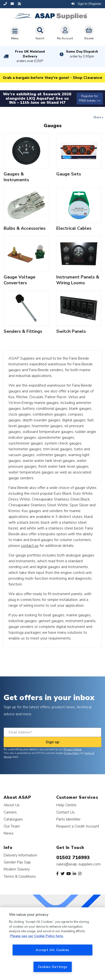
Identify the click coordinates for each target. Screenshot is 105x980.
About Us (12, 805)
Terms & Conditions (20, 876)
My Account (65, 33)
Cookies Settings (53, 967)
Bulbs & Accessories (25, 228)
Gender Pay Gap (17, 862)
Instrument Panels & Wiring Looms (78, 280)
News (9, 833)
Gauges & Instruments (16, 177)
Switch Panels (71, 331)
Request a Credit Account (78, 826)
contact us (30, 546)
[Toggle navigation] (15, 33)
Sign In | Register (86, 4)
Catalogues (13, 819)
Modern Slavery (17, 869)
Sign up (52, 742)
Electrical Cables (74, 228)
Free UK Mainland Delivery (30, 56)
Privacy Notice (73, 749)
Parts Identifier (68, 819)
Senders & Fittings (23, 331)
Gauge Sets (69, 174)
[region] (52, 944)
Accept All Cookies (52, 950)
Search (40, 33)
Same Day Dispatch (82, 54)
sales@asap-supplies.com (78, 864)
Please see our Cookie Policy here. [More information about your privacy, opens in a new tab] (37, 936)
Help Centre (66, 805)
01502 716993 (73, 858)
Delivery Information (20, 855)
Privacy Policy (71, 753)
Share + (98, 117)
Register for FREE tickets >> (90, 98)
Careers (10, 812)
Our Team (12, 826)
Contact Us (65, 812)
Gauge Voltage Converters (20, 280)
